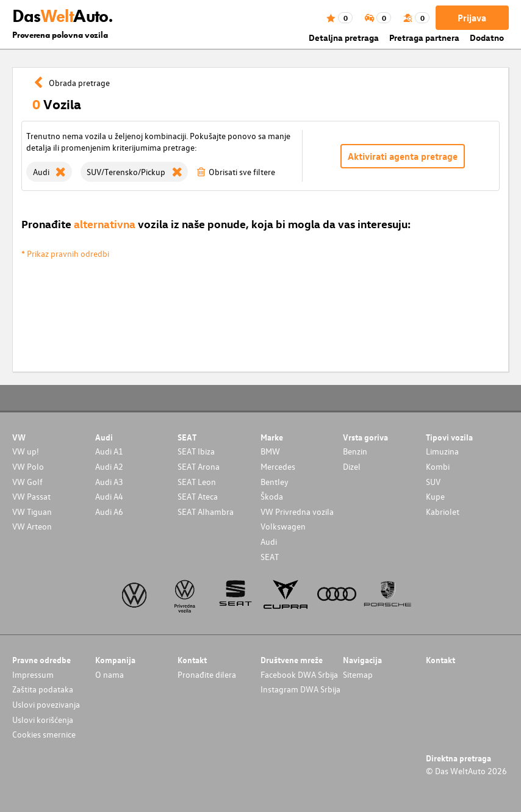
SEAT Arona (199, 466)
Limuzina (442, 451)
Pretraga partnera (424, 38)
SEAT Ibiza (196, 451)
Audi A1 (109, 451)
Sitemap (358, 674)
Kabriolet (443, 512)
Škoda (272, 496)
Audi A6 (109, 512)
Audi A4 (109, 496)
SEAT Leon (197, 482)
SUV (433, 482)
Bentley (275, 482)
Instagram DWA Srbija (300, 689)
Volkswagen (283, 526)
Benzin (355, 451)
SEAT (270, 557)
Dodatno (487, 38)
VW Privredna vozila (297, 512)
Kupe (435, 496)
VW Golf (27, 482)
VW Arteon (32, 526)
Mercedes (278, 466)
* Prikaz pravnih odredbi (65, 253)
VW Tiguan (32, 512)
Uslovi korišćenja (43, 720)
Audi (269, 541)
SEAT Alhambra (206, 512)
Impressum (33, 674)
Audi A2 (109, 466)
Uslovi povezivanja (46, 704)
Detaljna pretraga (344, 38)
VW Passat (31, 496)
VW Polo (28, 466)
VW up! (26, 451)
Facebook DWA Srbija (299, 674)
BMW (270, 451)
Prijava (472, 18)
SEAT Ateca (198, 496)
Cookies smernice (44, 734)
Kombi (438, 466)
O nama (110, 674)
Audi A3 (109, 482)
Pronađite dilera (207, 674)
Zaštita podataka (43, 689)
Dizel (352, 466)
